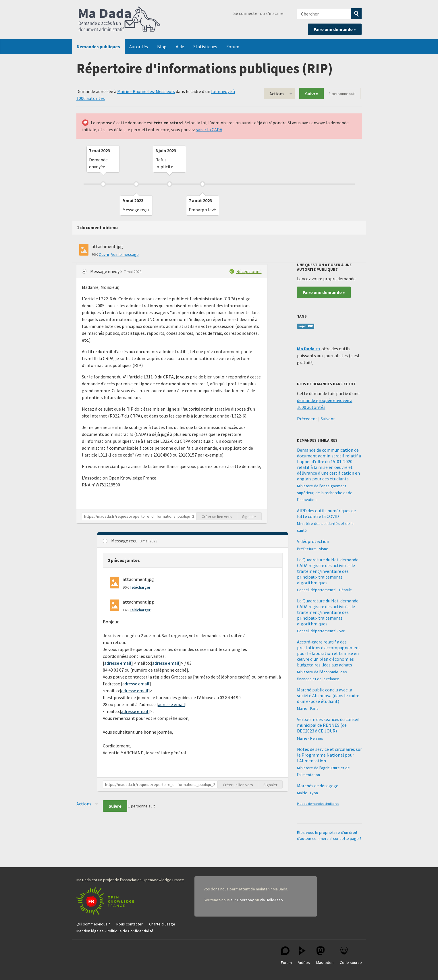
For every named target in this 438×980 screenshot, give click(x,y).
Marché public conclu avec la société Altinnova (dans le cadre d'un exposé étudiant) (328, 695)
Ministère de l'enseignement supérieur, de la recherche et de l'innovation (325, 493)
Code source (351, 956)
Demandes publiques (98, 47)
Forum (233, 47)
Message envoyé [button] (106, 271)
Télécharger (140, 587)
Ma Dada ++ (309, 349)
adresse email (118, 663)
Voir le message (125, 254)
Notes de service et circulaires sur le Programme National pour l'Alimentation (329, 755)
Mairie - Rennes (310, 738)
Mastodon (325, 956)
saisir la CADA (209, 129)
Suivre (311, 94)
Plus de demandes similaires (318, 804)
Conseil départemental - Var (321, 631)
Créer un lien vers (217, 517)
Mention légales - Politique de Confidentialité (115, 931)
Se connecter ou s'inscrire (258, 13)
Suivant (328, 419)
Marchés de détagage (318, 786)
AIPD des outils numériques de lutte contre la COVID (326, 513)
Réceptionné (249, 271)
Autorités (139, 47)
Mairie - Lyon (307, 793)
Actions (277, 94)
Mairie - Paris (308, 708)
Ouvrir (104, 254)
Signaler (249, 517)
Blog (162, 47)
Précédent (307, 419)
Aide (180, 47)
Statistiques (205, 47)
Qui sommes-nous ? (93, 924)
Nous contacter (130, 924)
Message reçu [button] (125, 541)
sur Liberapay (242, 900)
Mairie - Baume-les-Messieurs (146, 91)
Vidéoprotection (313, 541)
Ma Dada (119, 20)
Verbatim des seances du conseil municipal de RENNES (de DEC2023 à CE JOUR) (328, 725)
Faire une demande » (335, 29)
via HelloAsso (271, 900)
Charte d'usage (162, 924)
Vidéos (304, 956)
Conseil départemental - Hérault (324, 590)
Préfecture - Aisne (313, 549)
